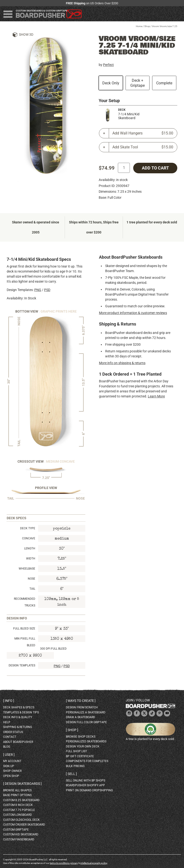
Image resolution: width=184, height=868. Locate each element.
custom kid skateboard (21, 834)
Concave (29, 538)
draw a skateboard (80, 717)
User (9, 755)
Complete (164, 83)
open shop (11, 776)
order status (13, 732)
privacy (74, 863)
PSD (47, 290)
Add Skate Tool (143, 147)
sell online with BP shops (86, 781)
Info (9, 701)
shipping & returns (17, 727)
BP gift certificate (80, 756)
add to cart (155, 168)
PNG (38, 290)
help (7, 722)
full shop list (76, 751)
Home (139, 26)
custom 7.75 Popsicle (19, 810)
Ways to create (81, 701)
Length (30, 548)
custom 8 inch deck (18, 805)
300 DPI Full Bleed (53, 649)
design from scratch (82, 707)
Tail (32, 589)
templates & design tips (21, 712)
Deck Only (111, 83)
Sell (71, 774)
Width (31, 559)
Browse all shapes (17, 790)
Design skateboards (22, 784)
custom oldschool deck (21, 820)
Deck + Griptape (138, 83)
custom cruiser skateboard (24, 825)
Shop (147, 26)
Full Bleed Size (24, 629)
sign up (9, 766)
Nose (32, 579)
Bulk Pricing (75, 766)
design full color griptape (86, 722)
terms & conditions (60, 863)
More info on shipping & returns (122, 363)
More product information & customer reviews (133, 313)
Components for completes (87, 761)
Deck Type (28, 528)
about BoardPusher (18, 742)
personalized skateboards (86, 741)
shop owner (12, 771)
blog (7, 747)
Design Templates (22, 665)
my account (12, 761)
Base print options (17, 795)
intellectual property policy (94, 863)
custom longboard (17, 815)
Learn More (156, 396)
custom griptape (16, 830)
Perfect (108, 65)
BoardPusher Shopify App (85, 785)
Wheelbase (27, 569)
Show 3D (26, 35)
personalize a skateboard (86, 712)
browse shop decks (81, 737)
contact (10, 737)
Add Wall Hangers (143, 133)
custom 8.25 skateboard (21, 800)
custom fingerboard (19, 839)
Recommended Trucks (25, 602)
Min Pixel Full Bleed (25, 642)
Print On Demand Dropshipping (89, 790)
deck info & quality (18, 717)
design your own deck (83, 746)
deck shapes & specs (19, 707)
